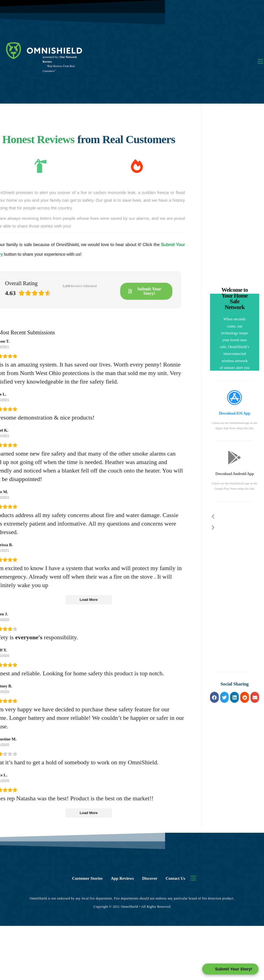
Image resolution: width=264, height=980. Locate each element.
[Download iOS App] (245, 397)
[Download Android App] (245, 457)
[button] (224, 697)
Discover (150, 878)
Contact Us (175, 878)
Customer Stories (87, 878)
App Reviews (122, 878)
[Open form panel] (230, 969)
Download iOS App (245, 413)
